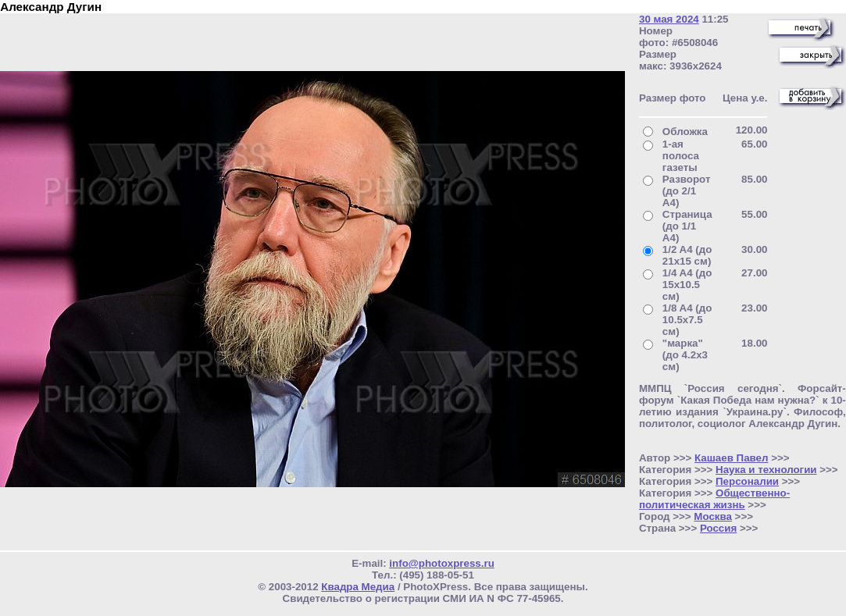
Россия (718, 528)
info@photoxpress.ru (441, 563)
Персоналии (747, 481)
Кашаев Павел (731, 458)
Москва (713, 516)
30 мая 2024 (669, 19)
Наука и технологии (766, 470)
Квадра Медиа (358, 587)
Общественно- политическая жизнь (714, 499)
